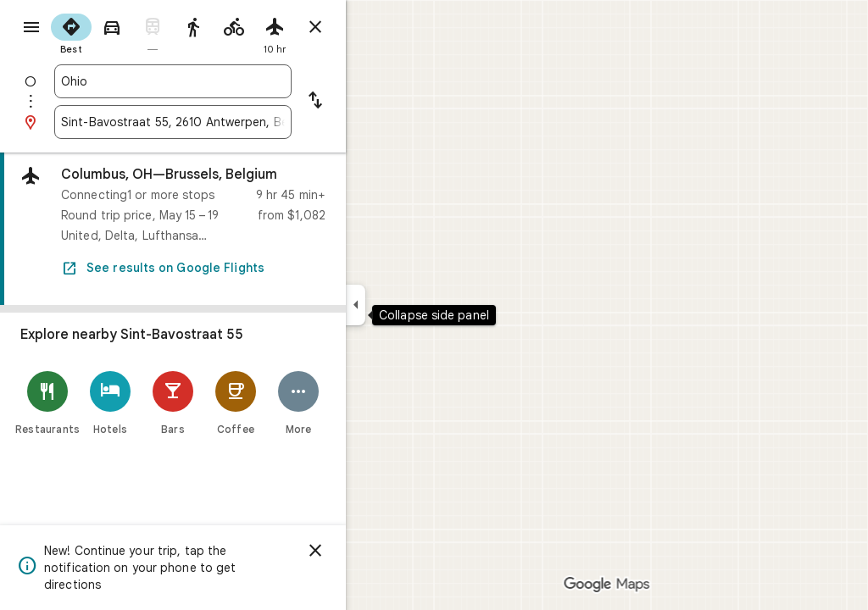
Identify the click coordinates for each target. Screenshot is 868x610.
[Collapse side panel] (417, 305)
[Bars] (234, 403)
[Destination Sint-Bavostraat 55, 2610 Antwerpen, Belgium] (234, 122)
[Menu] (31, 29)
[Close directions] (376, 27)
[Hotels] (171, 403)
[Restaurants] (108, 403)
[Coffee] (297, 403)
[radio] (132, 32)
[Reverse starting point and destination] (376, 102)
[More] (359, 403)
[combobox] (234, 81)
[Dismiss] (376, 551)
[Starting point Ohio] (234, 81)
